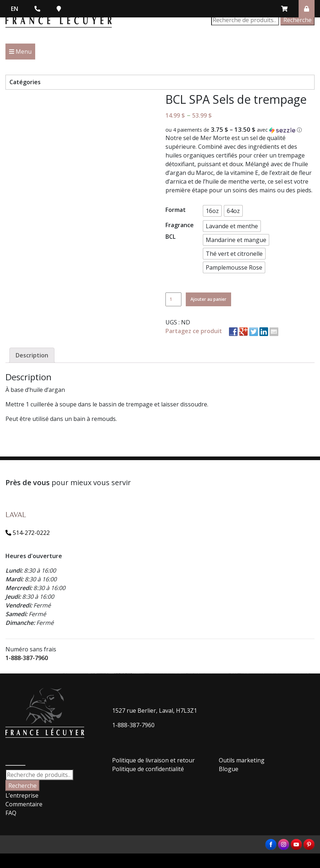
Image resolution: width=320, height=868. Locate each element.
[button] (240, 130)
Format (176, 210)
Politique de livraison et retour (153, 760)
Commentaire (24, 804)
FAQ (11, 813)
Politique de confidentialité (148, 769)
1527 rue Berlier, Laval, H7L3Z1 (155, 711)
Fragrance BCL (180, 231)
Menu (20, 52)
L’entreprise (22, 795)
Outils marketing (242, 760)
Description (32, 355)
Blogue (229, 769)
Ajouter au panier (208, 299)
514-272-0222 (28, 533)
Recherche (298, 20)
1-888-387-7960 (27, 658)
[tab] (32, 355)
